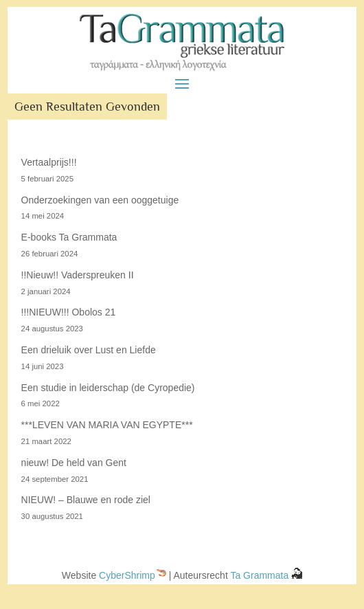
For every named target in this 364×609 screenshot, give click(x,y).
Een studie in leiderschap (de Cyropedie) (108, 388)
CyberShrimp (127, 575)
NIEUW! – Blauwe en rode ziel (86, 500)
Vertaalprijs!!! (49, 162)
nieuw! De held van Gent (74, 463)
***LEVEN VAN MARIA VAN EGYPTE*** (107, 425)
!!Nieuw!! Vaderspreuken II (78, 275)
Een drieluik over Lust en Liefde (89, 350)
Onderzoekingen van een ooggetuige (100, 200)
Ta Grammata (261, 575)
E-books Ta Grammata (69, 237)
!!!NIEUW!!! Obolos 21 (69, 312)
